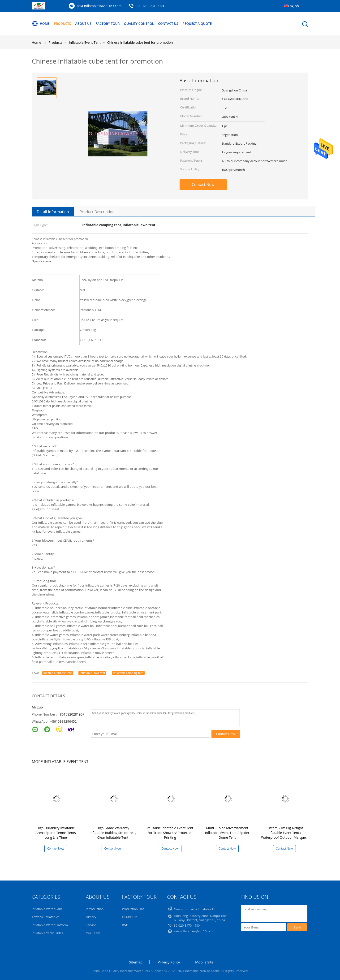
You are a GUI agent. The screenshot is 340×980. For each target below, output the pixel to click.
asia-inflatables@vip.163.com (99, 6)
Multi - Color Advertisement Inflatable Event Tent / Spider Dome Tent (227, 833)
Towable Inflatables (46, 917)
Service (91, 925)
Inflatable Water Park (47, 909)
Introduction (95, 909)
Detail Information (53, 212)
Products (63, 24)
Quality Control (141, 24)
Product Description (97, 212)
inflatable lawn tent (92, 673)
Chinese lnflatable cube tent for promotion (140, 42)
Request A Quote (200, 24)
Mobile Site (204, 962)
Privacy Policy (169, 962)
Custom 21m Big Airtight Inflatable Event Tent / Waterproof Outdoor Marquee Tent (284, 835)
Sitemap (136, 962)
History (91, 917)
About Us (84, 24)
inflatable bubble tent (58, 673)
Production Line (133, 909)
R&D (125, 925)
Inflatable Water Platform (50, 925)
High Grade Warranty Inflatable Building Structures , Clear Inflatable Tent (113, 833)
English (293, 6)
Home (41, 24)
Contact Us (171, 24)
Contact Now (203, 185)
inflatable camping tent (128, 673)
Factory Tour (109, 24)
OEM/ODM (130, 917)
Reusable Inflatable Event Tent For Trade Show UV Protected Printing (170, 833)
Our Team (93, 933)
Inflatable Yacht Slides (47, 933)
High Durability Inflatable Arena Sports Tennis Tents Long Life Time (56, 833)
